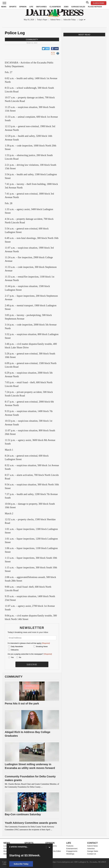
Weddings (70, 854)
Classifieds (55, 7)
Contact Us (92, 854)
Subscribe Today (70, 20)
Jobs (66, 7)
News (4, 7)
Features (70, 846)
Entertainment (72, 849)
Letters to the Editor (53, 851)
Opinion (23, 7)
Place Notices (95, 7)
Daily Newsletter (17, 646)
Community (32, 39)
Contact (92, 843)
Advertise (91, 849)
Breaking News (42, 646)
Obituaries (41, 7)
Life (31, 7)
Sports (13, 7)
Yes (12, 657)
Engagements (72, 851)
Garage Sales (78, 7)
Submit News (55, 20)
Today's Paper (42, 20)
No (20, 657)
